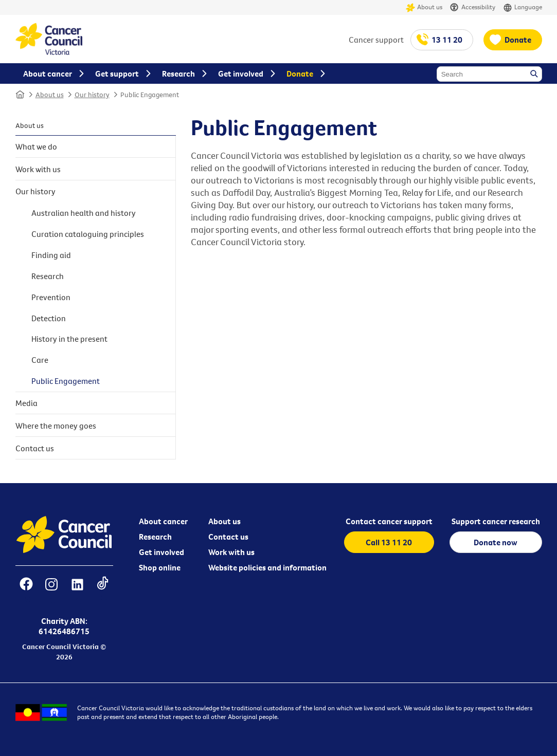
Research (48, 276)
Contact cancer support (389, 521)
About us (424, 7)
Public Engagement (150, 95)
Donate (518, 40)
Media (26, 403)
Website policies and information (267, 567)
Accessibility (473, 7)
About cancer (163, 521)
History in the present (69, 339)
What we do (36, 146)
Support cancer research (496, 521)
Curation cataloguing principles (88, 234)
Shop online (160, 567)
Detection (49, 318)
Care (40, 360)
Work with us (38, 169)
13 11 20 (447, 40)
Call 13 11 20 (389, 542)
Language (523, 7)
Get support (117, 73)
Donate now (496, 542)
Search (535, 75)
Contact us (35, 448)
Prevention (51, 297)
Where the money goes (56, 426)
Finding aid (51, 255)
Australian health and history (84, 213)
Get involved (161, 552)
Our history (92, 95)
